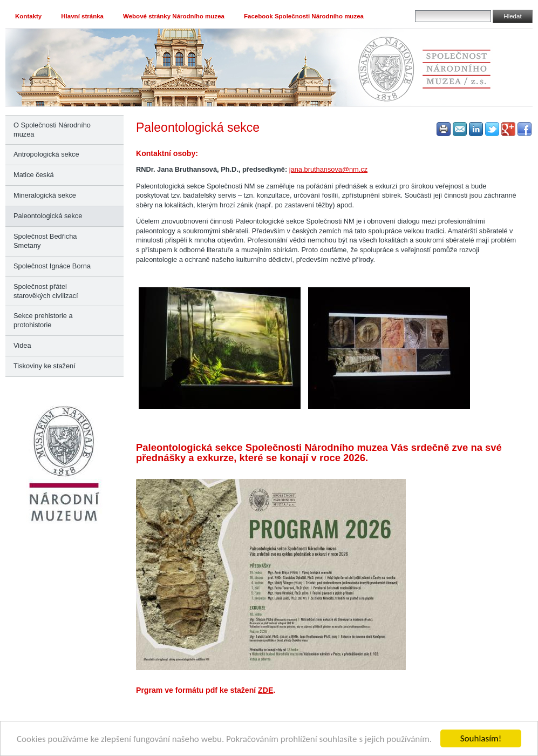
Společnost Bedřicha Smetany (45, 241)
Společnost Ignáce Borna (52, 266)
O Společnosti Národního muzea (52, 130)
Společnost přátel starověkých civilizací (46, 291)
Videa (22, 345)
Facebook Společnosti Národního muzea (304, 16)
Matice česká (34, 175)
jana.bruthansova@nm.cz (328, 169)
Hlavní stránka (82, 16)
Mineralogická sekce (45, 195)
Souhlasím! (481, 738)
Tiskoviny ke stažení (45, 366)
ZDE (265, 690)
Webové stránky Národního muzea (174, 16)
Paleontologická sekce (48, 216)
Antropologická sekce (46, 154)
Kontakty (28, 16)
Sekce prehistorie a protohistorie (43, 320)
